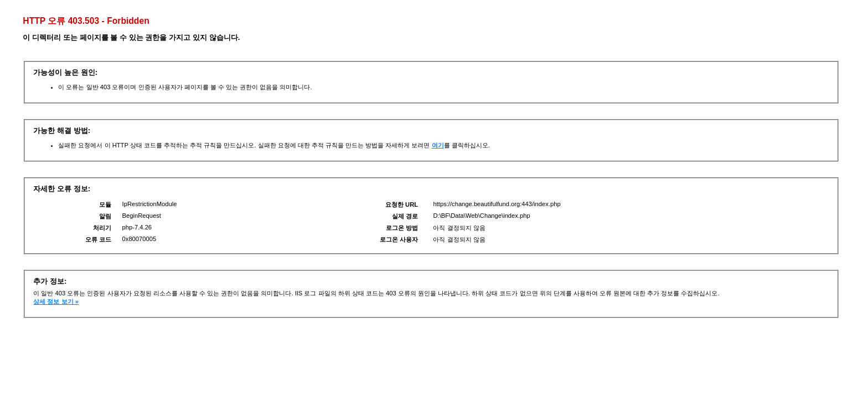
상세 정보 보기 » (56, 301)
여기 (438, 145)
